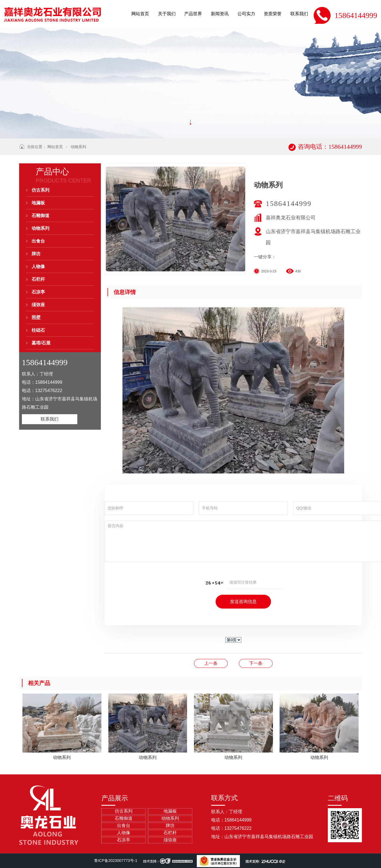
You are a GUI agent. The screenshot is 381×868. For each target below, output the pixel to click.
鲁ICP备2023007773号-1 (116, 861)
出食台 (38, 241)
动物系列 (78, 147)
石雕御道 (40, 216)
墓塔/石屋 (41, 343)
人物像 (38, 266)
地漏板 (38, 203)
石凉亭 (38, 292)
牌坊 (36, 254)
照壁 (36, 317)
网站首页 (55, 147)
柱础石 (38, 330)
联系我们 (50, 419)
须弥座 (38, 305)
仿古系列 (40, 190)
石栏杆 (38, 279)
